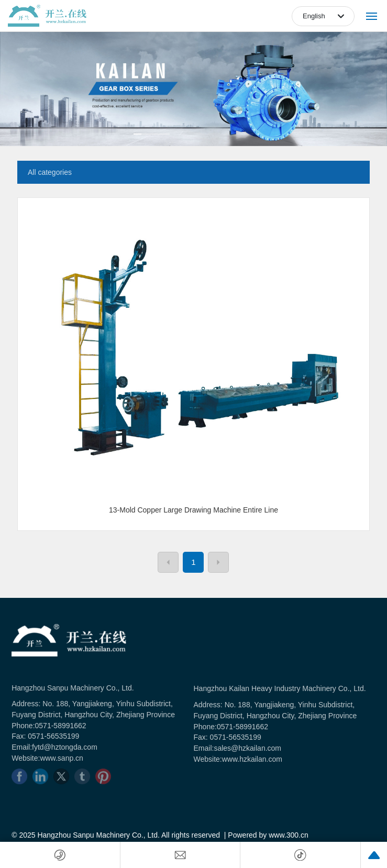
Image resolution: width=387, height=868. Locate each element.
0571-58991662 (61, 726)
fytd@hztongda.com (65, 747)
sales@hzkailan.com (247, 748)
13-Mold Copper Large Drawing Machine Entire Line (193, 510)
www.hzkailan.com (252, 759)
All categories (50, 172)
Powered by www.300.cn (268, 835)
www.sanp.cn (61, 758)
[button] (152, 134)
